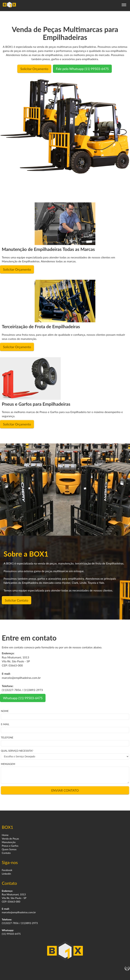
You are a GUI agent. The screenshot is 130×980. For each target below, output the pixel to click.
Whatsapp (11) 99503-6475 (23, 698)
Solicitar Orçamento (34, 69)
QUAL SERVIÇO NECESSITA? (17, 751)
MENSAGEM (8, 764)
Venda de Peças (10, 839)
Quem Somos (9, 849)
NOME (5, 711)
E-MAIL (5, 724)
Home (5, 835)
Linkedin (6, 874)
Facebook (7, 870)
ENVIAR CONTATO (65, 790)
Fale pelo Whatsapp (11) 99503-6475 (82, 69)
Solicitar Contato (17, 600)
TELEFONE (7, 737)
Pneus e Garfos (10, 846)
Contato (6, 853)
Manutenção (9, 842)
